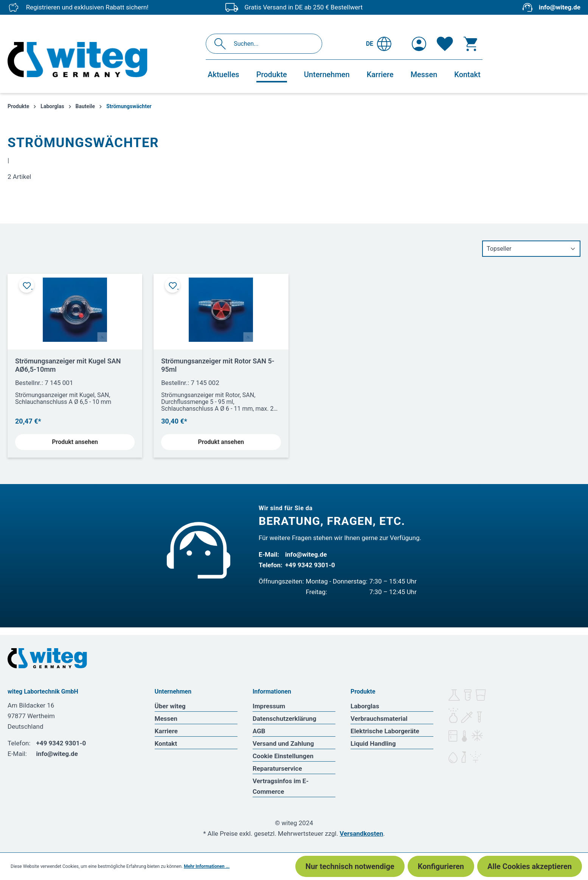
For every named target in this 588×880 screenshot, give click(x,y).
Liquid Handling (373, 743)
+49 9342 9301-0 (310, 565)
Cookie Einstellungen (283, 756)
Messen (166, 719)
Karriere (166, 731)
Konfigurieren (441, 866)
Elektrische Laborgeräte (385, 731)
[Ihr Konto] (419, 44)
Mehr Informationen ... (207, 866)
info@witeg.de (560, 7)
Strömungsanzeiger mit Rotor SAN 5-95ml (218, 365)
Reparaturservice (277, 768)
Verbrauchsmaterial (379, 719)
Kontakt (166, 743)
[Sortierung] (531, 249)
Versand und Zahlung (283, 743)
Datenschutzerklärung (285, 719)
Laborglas (365, 706)
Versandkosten (361, 833)
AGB (259, 731)
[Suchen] (222, 44)
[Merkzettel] (445, 44)
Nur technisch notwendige (350, 866)
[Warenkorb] (470, 44)
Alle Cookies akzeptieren (530, 866)
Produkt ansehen (75, 442)
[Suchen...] (272, 44)
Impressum (269, 706)
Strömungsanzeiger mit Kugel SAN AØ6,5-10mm (68, 365)
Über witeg (170, 706)
